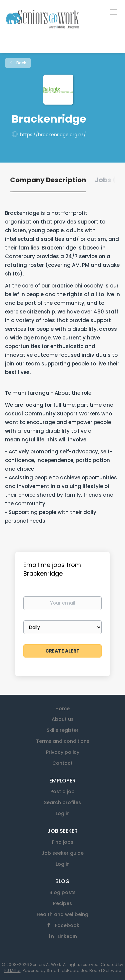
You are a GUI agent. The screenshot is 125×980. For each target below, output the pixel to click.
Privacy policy (63, 752)
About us (63, 719)
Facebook (67, 925)
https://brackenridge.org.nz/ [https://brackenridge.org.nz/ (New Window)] (53, 135)
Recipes (62, 903)
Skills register (63, 730)
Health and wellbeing (62, 914)
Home (62, 709)
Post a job (62, 791)
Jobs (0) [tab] (109, 180)
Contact (62, 763)
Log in (63, 813)
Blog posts (62, 892)
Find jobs (63, 842)
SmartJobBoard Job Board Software (84, 971)
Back (21, 63)
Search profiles (62, 802)
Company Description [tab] (48, 180)
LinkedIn (67, 936)
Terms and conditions (63, 741)
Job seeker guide (63, 853)
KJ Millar (12, 971)
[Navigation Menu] (113, 12)
